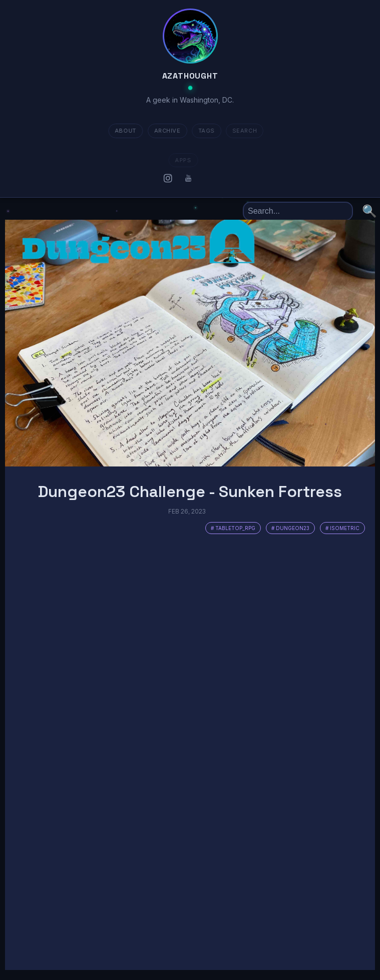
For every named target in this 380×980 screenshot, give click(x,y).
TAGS (202, 131)
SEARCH (241, 131)
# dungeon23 (290, 528)
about (122, 131)
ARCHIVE (163, 131)
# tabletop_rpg (233, 528)
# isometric (342, 528)
